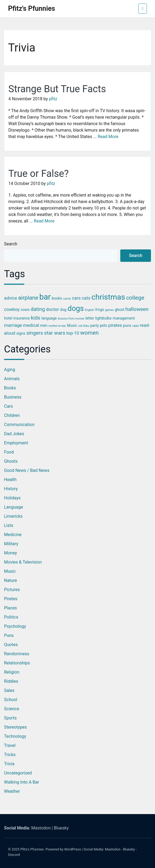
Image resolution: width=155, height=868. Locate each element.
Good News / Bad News (27, 470)
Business (13, 397)
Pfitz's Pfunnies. (32, 849)
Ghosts (11, 461)
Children (12, 415)
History (11, 489)
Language (13, 507)
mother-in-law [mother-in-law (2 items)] (57, 326)
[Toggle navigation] (143, 9)
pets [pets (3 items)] (103, 325)
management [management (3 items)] (124, 318)
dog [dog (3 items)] (63, 310)
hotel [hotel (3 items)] (8, 318)
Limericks (13, 516)
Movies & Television (23, 562)
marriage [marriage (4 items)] (13, 325)
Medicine (13, 535)
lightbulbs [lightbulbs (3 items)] (103, 318)
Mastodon (41, 828)
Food (9, 452)
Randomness (17, 654)
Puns (9, 635)
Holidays (12, 498)
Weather (12, 791)
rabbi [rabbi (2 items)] (136, 326)
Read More (108, 137)
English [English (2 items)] (89, 310)
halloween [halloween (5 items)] (137, 309)
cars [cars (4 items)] (76, 298)
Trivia (9, 764)
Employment (16, 443)
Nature (10, 580)
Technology (15, 736)
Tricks (10, 755)
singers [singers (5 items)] (35, 333)
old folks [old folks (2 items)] (84, 326)
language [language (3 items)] (49, 318)
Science (12, 709)
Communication (19, 425)
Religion (12, 672)
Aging (10, 370)
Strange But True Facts (57, 89)
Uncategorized (18, 773)
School (11, 700)
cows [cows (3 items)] (25, 310)
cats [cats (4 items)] (86, 298)
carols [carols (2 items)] (67, 299)
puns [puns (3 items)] (127, 325)
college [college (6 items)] (135, 298)
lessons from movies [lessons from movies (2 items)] (71, 319)
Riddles (11, 681)
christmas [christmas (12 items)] (108, 297)
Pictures (12, 590)
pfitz (53, 99)
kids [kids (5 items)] (36, 318)
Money (10, 553)
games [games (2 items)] (109, 310)
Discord (14, 855)
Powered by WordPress (63, 849)
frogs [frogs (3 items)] (100, 310)
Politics (11, 617)
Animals (12, 379)
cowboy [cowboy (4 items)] (12, 309)
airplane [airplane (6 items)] (28, 298)
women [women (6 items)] (89, 333)
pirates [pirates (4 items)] (115, 325)
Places (10, 608)
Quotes (11, 645)
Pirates (11, 599)
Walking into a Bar (22, 782)
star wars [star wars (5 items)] (55, 333)
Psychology (15, 626)
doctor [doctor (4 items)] (52, 309)
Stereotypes (15, 727)
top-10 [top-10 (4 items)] (73, 333)
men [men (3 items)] (44, 325)
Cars (8, 406)
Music (10, 571)
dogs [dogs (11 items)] (76, 308)
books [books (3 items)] (57, 298)
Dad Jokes (14, 434)
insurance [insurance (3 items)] (22, 318)
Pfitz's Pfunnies (32, 8)
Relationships (17, 663)
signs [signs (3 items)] (21, 333)
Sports (10, 718)
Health (10, 480)
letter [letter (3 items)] (90, 318)
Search (11, 244)
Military (11, 544)
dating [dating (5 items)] (38, 309)
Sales (9, 690)
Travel (10, 745)
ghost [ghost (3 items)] (120, 310)
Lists (9, 525)
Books (10, 388)
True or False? (38, 174)
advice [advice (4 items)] (10, 298)
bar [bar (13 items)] (45, 297)
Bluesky (61, 828)
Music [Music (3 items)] (72, 325)
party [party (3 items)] (94, 325)
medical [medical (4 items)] (31, 325)
